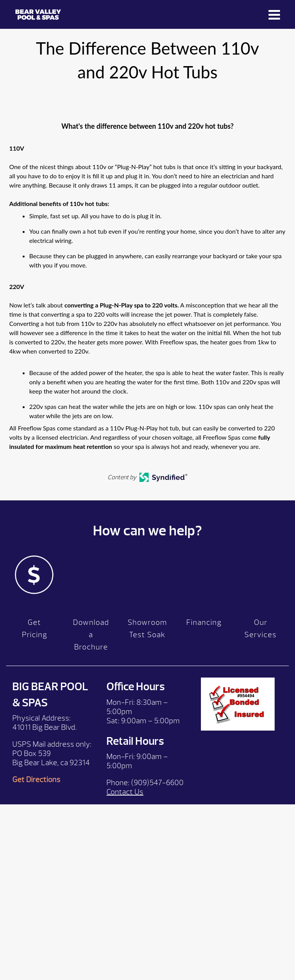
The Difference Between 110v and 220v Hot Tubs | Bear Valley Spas (38, 14)
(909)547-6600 (157, 783)
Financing (204, 622)
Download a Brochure (91, 635)
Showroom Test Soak (147, 629)
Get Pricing (35, 629)
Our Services (260, 629)
